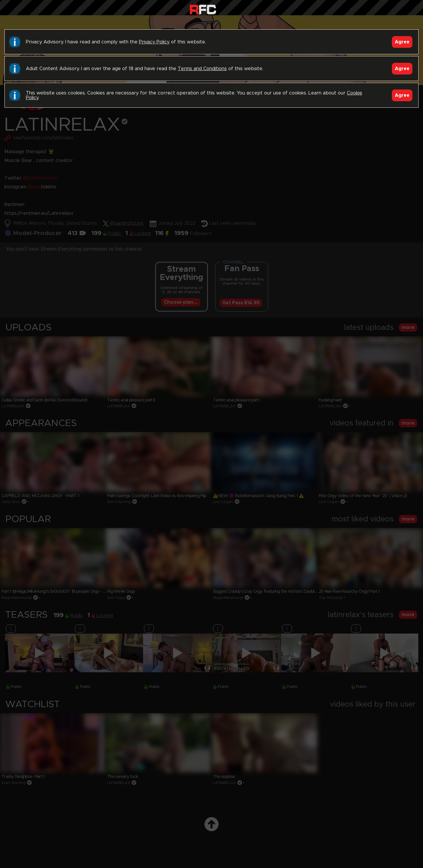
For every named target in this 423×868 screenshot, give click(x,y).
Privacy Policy (154, 42)
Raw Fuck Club (203, 9)
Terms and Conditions (202, 69)
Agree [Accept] (402, 42)
